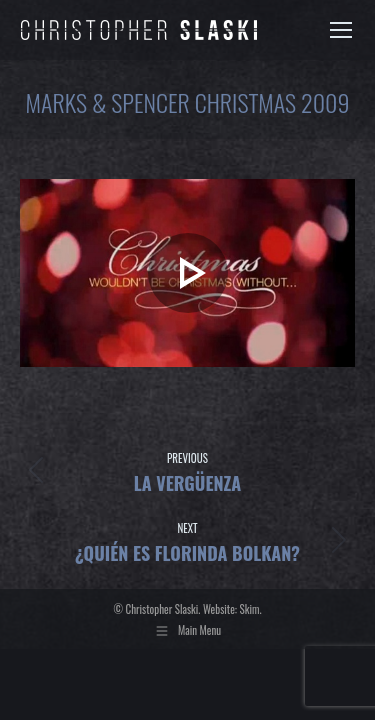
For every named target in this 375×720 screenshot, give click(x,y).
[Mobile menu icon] (341, 30)
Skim (250, 609)
